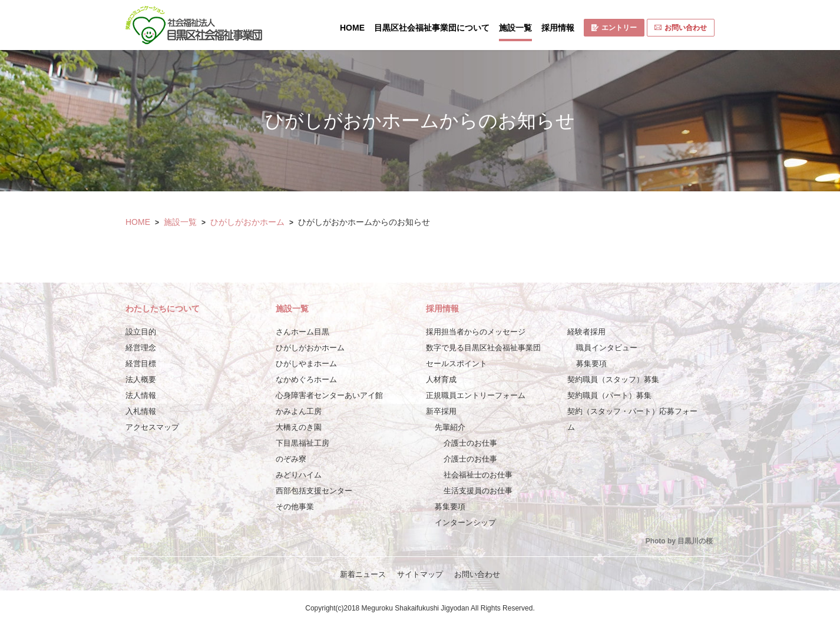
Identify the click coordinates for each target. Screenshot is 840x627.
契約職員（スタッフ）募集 (613, 379)
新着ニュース (363, 574)
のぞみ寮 (291, 459)
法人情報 (141, 395)
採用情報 (558, 28)
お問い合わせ (681, 28)
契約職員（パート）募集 (609, 395)
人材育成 (441, 379)
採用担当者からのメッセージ (476, 332)
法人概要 (141, 379)
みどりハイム (299, 475)
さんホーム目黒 (302, 332)
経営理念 (141, 348)
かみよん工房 (299, 411)
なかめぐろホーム (306, 379)
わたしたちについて (163, 308)
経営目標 (141, 364)
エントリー (614, 28)
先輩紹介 (450, 427)
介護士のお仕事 (470, 443)
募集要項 (450, 507)
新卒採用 (441, 411)
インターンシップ (465, 522)
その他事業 (295, 507)
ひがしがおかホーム (247, 222)
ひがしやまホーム (306, 364)
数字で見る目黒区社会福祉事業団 (483, 348)
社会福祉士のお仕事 (478, 475)
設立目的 (141, 332)
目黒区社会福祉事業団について (432, 28)
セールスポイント (457, 364)
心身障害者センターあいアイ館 (329, 395)
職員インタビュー (607, 348)
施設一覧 (515, 28)
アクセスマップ (152, 427)
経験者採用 (586, 332)
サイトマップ (420, 574)
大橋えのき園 (299, 427)
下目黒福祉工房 (302, 443)
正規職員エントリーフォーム (476, 395)
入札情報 (141, 411)
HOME (352, 28)
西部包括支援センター (314, 491)
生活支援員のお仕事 (478, 491)
